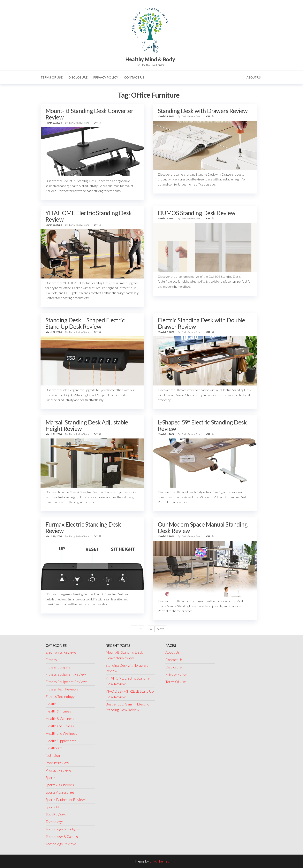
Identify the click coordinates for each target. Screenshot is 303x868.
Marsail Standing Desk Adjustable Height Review (87, 425)
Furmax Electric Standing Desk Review (83, 527)
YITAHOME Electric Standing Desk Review (89, 216)
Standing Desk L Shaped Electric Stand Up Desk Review (85, 323)
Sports (51, 778)
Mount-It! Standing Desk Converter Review (89, 114)
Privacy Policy (106, 77)
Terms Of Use (52, 77)
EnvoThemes (159, 861)
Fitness (51, 660)
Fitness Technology (60, 697)
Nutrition (53, 755)
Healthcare (54, 748)
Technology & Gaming (62, 836)
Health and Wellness (61, 733)
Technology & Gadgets (63, 829)
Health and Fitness (60, 726)
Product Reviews (58, 770)
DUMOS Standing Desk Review (197, 213)
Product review (57, 763)
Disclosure (78, 77)
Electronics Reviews (61, 652)
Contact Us (134, 77)
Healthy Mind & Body (150, 59)
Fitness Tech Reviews (62, 689)
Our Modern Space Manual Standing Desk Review (203, 527)
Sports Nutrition (58, 807)
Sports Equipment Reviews (66, 800)
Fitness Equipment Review (66, 674)
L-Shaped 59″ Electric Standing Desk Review (202, 425)
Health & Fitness (58, 711)
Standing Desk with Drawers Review (203, 111)
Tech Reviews (56, 814)
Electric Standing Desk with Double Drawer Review (201, 323)
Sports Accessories (60, 792)
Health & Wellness (60, 719)
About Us (254, 77)
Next (160, 629)
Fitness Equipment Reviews (66, 682)
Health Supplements (61, 741)
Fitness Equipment (60, 667)
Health (51, 704)
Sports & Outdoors (60, 785)
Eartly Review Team (79, 123)
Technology (54, 822)
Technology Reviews (61, 844)
